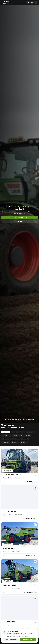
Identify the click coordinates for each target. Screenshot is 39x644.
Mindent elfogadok (28, 640)
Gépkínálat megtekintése (19, 218)
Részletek (25, 637)
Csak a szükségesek (11, 640)
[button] (20, 419)
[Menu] (36, 2)
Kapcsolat (19, 221)
